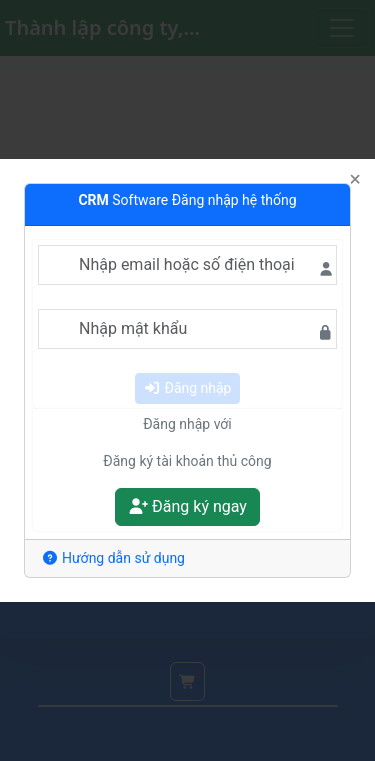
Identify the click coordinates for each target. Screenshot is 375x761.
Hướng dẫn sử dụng (113, 558)
